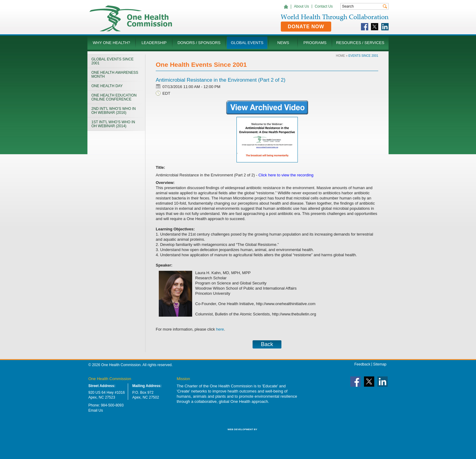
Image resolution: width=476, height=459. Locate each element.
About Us (301, 6)
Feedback (362, 364)
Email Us (96, 410)
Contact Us (324, 6)
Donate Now (306, 27)
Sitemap (380, 364)
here (220, 329)
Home (341, 56)
